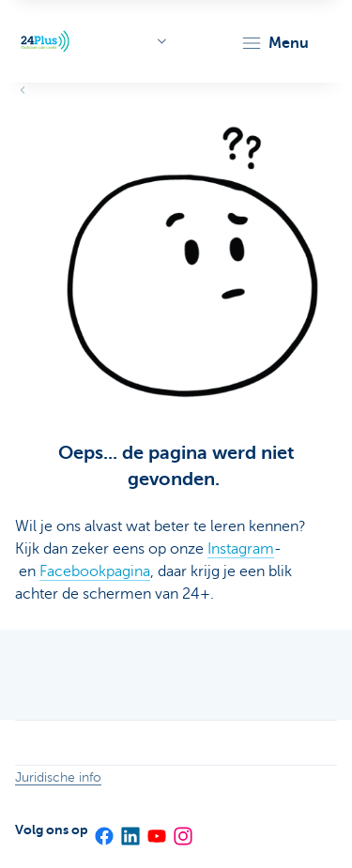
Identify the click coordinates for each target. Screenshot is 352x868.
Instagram (241, 549)
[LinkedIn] (130, 830)
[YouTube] (156, 830)
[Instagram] (182, 830)
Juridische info (58, 777)
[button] (275, 43)
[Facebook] (103, 830)
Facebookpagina (95, 571)
